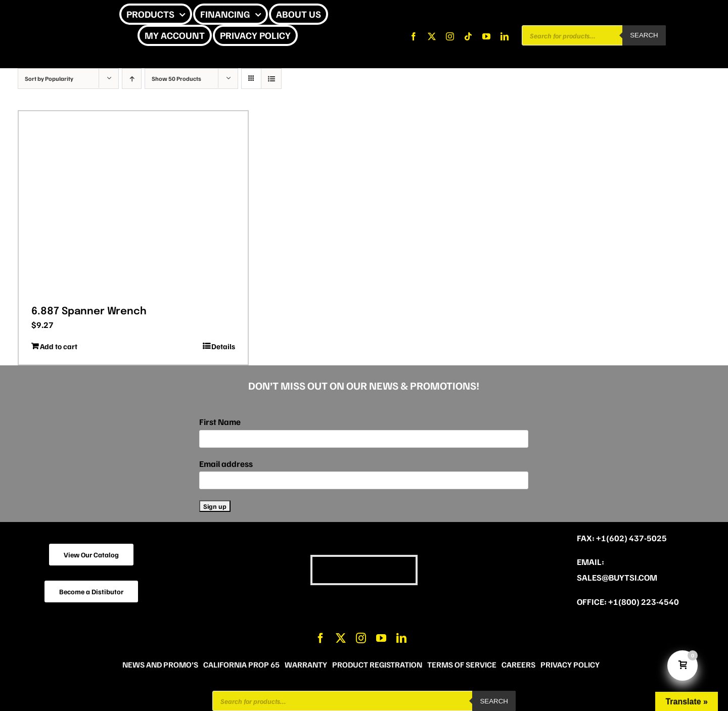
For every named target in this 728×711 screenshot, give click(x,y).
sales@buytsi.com (617, 577)
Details (223, 346)
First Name (220, 422)
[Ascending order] (132, 79)
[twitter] (432, 36)
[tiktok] (468, 36)
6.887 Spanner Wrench (89, 312)
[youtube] (486, 36)
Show (176, 79)
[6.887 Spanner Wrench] (133, 205)
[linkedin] (505, 36)
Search (644, 35)
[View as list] (271, 79)
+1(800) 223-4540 (644, 602)
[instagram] (450, 36)
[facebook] (414, 36)
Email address (226, 464)
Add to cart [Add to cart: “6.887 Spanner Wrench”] (59, 346)
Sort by (49, 79)
